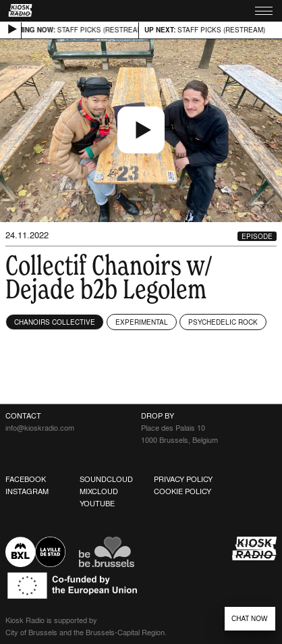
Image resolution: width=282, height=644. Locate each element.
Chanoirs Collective (55, 322)
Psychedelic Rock (223, 322)
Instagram (27, 491)
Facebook (26, 479)
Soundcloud (106, 479)
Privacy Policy (183, 479)
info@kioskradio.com (40, 428)
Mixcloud (99, 491)
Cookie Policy (182, 491)
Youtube (97, 504)
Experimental (142, 322)
